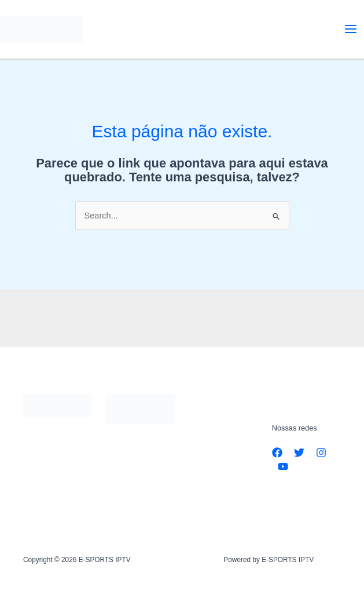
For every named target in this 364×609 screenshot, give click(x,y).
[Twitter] (299, 453)
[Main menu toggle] (351, 29)
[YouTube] (283, 466)
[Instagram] (321, 453)
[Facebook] (277, 453)
